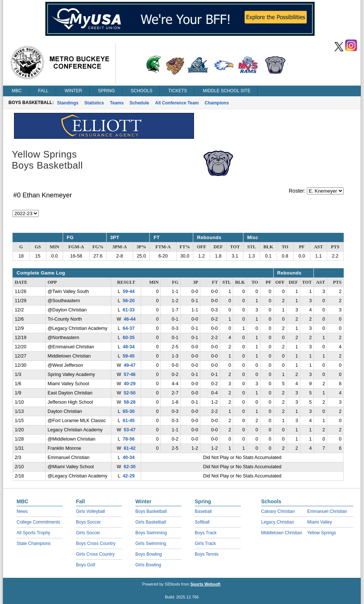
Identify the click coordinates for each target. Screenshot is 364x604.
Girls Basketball (151, 522)
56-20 (129, 301)
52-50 (129, 393)
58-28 (129, 402)
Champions (217, 103)
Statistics (94, 103)
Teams (117, 103)
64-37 (129, 328)
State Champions (34, 543)
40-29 (129, 384)
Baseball (203, 511)
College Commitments (38, 522)
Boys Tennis (207, 554)
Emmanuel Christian (327, 511)
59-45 (129, 356)
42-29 (129, 476)
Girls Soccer (88, 533)
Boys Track (206, 533)
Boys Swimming (151, 533)
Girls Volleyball (91, 511)
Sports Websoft (205, 584)
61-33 (129, 310)
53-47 (129, 430)
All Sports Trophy (33, 533)
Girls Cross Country (95, 554)
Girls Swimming (151, 543)
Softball (202, 522)
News (22, 511)
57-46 (129, 375)
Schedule (139, 103)
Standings (68, 103)
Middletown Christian (282, 533)
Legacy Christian (278, 522)
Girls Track (205, 543)
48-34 (129, 347)
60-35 (129, 338)
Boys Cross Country (96, 543)
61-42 (129, 448)
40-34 (129, 458)
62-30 (129, 467)
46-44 (129, 319)
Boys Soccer (88, 522)
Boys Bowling (149, 554)
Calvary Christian (278, 511)
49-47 (129, 365)
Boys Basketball (151, 511)
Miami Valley (320, 522)
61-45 (129, 421)
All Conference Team (177, 103)
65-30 (129, 411)
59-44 (129, 291)
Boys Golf (86, 565)
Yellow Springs (322, 533)
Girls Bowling (148, 565)
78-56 (129, 439)
